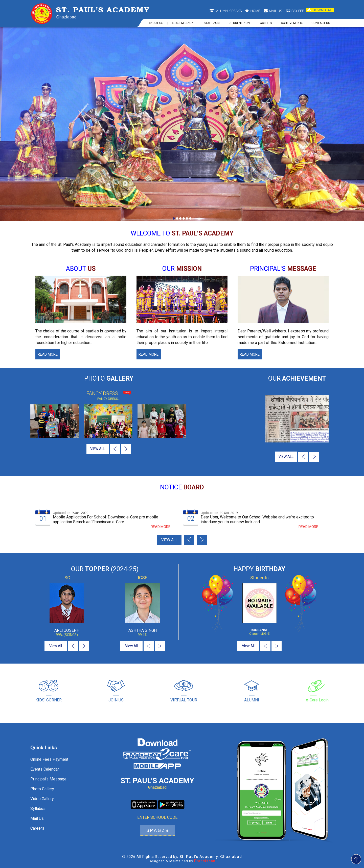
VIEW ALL (98, 449)
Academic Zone (183, 23)
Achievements (292, 23)
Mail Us (37, 818)
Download (320, 10)
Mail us (273, 11)
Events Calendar (45, 769)
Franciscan (205, 861)
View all (169, 540)
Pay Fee (295, 11)
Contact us (321, 23)
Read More (48, 354)
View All (56, 646)
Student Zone (241, 23)
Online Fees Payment (49, 759)
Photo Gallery (42, 789)
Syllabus (38, 809)
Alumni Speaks (225, 11)
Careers (37, 828)
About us (156, 23)
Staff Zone (212, 23)
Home (253, 11)
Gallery (266, 23)
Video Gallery (42, 799)
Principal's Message (48, 779)
